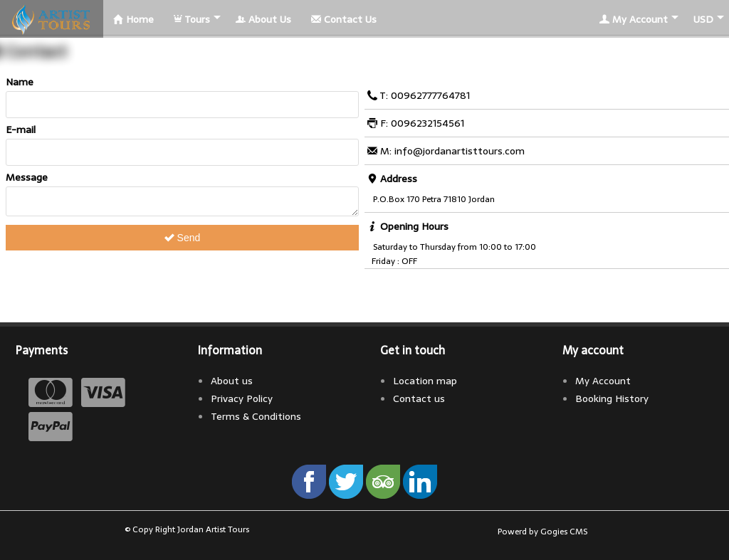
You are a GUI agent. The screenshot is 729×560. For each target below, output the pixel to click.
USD (703, 19)
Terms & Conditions (256, 416)
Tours (192, 19)
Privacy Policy (242, 398)
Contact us (419, 398)
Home (133, 19)
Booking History (612, 398)
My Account (634, 19)
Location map (425, 381)
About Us (263, 19)
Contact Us (344, 19)
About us (232, 381)
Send (183, 242)
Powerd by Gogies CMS (542, 532)
